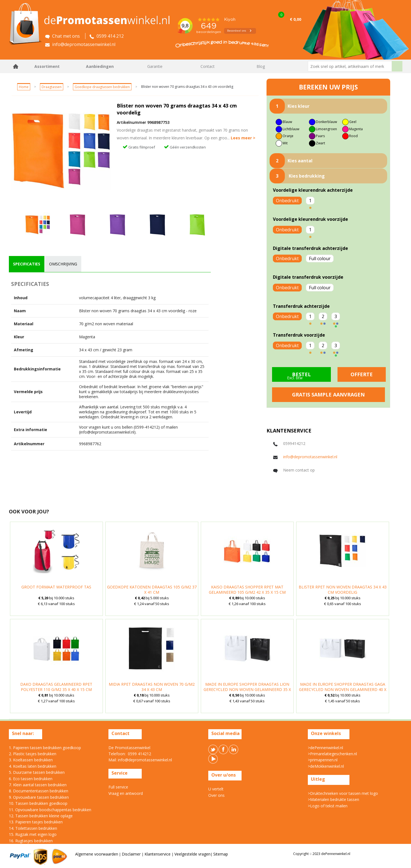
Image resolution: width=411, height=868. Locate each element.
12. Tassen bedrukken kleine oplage (41, 816)
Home (16, 66)
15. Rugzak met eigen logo (33, 834)
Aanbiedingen (100, 66)
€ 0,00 (295, 19)
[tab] (27, 264)
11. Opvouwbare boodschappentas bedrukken (50, 810)
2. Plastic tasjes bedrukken (33, 754)
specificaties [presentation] (27, 264)
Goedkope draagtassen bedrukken (102, 87)
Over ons (216, 795)
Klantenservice (158, 854)
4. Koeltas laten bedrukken (33, 766)
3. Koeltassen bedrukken (31, 760)
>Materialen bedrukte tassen (333, 799)
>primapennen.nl (323, 760)
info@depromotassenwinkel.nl (310, 457)
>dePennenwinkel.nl (325, 748)
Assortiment (47, 66)
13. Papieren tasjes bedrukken (36, 822)
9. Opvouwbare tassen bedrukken (39, 797)
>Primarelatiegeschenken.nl (332, 754)
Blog (261, 66)
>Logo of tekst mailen (328, 806)
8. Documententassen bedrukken (39, 791)
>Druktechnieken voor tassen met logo (343, 793)
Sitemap (221, 854)
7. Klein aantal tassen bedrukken (38, 785)
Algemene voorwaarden (97, 854)
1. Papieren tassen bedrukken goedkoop (45, 748)
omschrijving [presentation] (63, 264)
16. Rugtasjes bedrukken (31, 841)
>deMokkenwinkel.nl (326, 766)
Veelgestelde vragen (192, 854)
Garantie (155, 66)
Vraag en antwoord (126, 793)
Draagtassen (52, 87)
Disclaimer (132, 854)
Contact (208, 66)
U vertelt (216, 789)
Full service (118, 787)
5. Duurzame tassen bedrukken (37, 772)
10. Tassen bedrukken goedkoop (38, 803)
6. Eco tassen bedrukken (31, 779)
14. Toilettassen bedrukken (33, 828)
